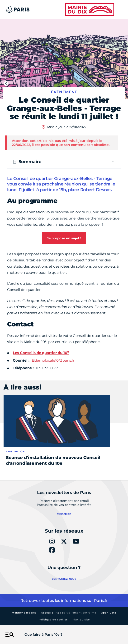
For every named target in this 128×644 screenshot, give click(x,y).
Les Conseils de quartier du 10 (41, 353)
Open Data (109, 613)
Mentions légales (24, 613)
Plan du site (81, 620)
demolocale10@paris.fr (54, 360)
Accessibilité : (69, 613)
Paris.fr (101, 601)
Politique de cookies (53, 620)
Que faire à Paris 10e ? (43, 634)
